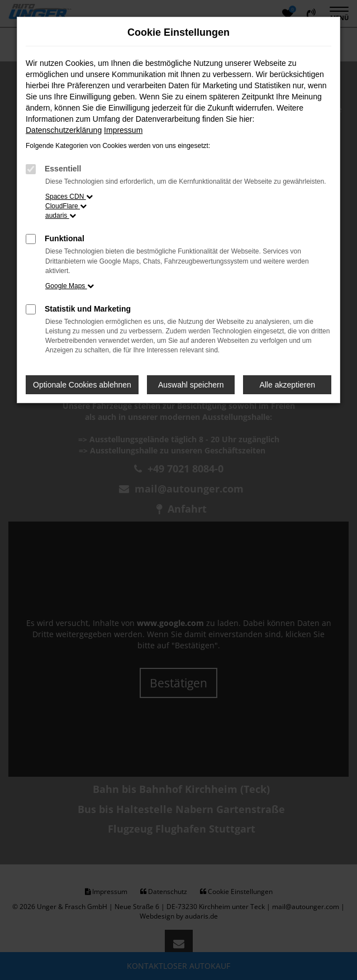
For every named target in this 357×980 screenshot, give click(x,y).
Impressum (123, 130)
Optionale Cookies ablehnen (82, 385)
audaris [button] (61, 216)
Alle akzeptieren (287, 385)
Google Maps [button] (70, 286)
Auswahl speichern (191, 385)
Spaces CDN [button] (69, 197)
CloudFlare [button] (66, 206)
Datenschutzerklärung (64, 130)
